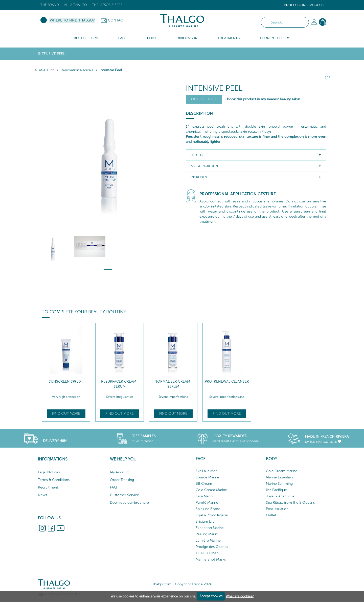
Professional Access (304, 5)
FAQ (113, 487)
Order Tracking (122, 480)
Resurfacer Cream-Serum (120, 384)
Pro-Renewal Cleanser (227, 381)
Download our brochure (129, 503)
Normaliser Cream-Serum (173, 384)
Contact (116, 20)
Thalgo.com (162, 584)
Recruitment (48, 487)
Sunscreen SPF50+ (66, 381)
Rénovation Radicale (77, 70)
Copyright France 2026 (194, 584)
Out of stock (204, 99)
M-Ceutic (47, 70)
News (42, 495)
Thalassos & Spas (107, 5)
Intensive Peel (111, 70)
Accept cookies (211, 596)
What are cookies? (240, 596)
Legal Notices (49, 472)
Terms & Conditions (54, 480)
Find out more (66, 414)
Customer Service (124, 495)
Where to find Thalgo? (72, 20)
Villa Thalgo (75, 5)
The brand (50, 5)
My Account (120, 472)
